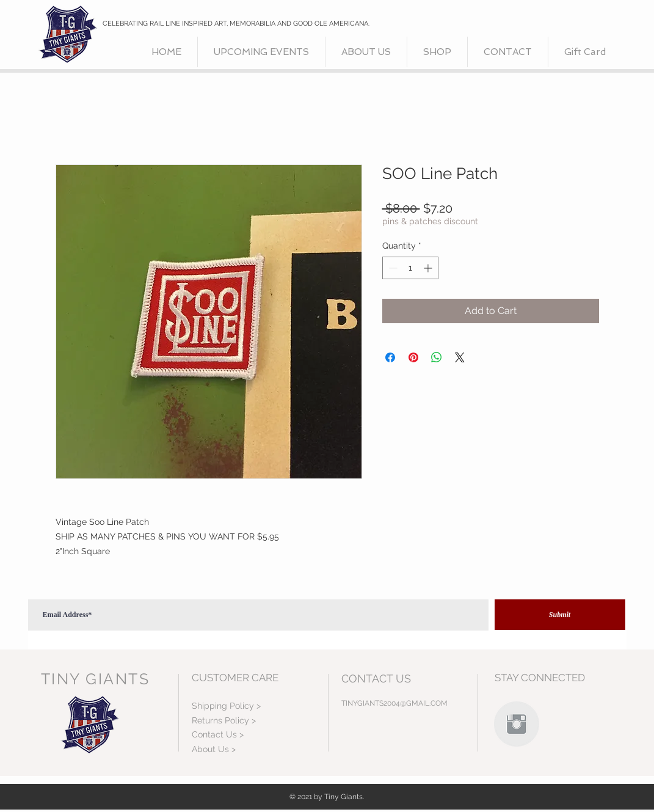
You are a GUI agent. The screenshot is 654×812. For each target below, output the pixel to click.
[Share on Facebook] (390, 357)
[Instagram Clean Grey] (517, 724)
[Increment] (429, 268)
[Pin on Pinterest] (413, 357)
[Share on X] (460, 357)
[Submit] (560, 615)
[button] (437, 52)
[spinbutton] (410, 268)
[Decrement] (392, 268)
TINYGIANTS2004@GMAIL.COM (394, 703)
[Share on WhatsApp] (437, 357)
